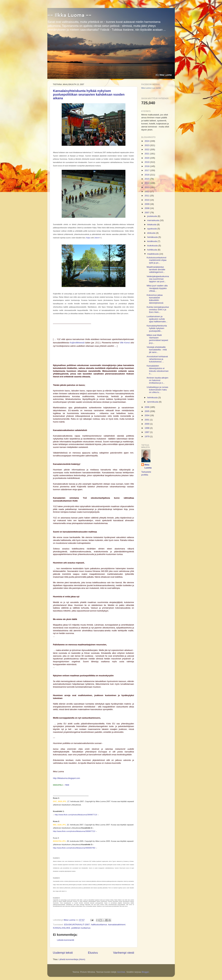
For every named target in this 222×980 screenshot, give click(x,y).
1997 (147, 432)
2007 (147, 213)
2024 (147, 141)
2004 (147, 415)
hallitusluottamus (99, 925)
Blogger (145, 972)
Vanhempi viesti (124, 953)
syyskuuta (152, 229)
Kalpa (88, 238)
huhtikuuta (153, 250)
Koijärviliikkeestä (77, 343)
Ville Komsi (125, 343)
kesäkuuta (152, 241)
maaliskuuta (153, 254)
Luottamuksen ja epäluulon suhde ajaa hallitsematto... (157, 319)
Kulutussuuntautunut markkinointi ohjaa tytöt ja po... (156, 260)
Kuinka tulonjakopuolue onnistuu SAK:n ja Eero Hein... (158, 310)
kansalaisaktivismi (117, 925)
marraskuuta (154, 220)
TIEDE (67, 785)
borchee (121, 972)
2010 (147, 200)
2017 (147, 170)
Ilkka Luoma (146, 88)
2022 (147, 149)
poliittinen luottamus (81, 928)
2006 (147, 407)
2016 (147, 175)
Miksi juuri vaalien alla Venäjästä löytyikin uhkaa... (157, 288)
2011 (147, 196)
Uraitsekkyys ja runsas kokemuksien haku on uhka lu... (157, 390)
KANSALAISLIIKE (62, 928)
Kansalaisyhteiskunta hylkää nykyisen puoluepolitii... (157, 328)
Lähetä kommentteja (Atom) (72, 959)
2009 (147, 204)
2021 (147, 154)
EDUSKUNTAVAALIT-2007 (77, 925)
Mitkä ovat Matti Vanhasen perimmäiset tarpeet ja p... (157, 339)
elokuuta (152, 233)
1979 (147, 436)
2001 (147, 420)
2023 (147, 145)
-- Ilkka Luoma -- (69, 15)
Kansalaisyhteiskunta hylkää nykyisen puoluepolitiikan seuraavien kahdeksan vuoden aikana (89, 94)
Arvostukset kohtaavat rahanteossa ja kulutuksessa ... (157, 359)
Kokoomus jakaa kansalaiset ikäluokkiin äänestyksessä (155, 299)
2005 (147, 411)
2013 (147, 187)
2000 (147, 424)
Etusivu (93, 953)
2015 (147, 179)
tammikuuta (153, 402)
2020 (147, 158)
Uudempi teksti (63, 953)
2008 (147, 208)
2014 (147, 183)
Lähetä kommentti (66, 940)
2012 (147, 191)
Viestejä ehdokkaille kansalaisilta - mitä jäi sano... (157, 350)
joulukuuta (152, 216)
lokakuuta (152, 224)
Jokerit (97, 238)
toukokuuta (153, 246)
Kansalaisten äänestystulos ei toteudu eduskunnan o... (158, 370)
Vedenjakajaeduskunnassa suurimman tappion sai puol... (158, 279)
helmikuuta (153, 398)
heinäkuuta (153, 237)
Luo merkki (156, 88)
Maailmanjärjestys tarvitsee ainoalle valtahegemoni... (156, 269)
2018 (147, 166)
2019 (147, 162)
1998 (147, 428)
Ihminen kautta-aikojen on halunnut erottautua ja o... (157, 380)
